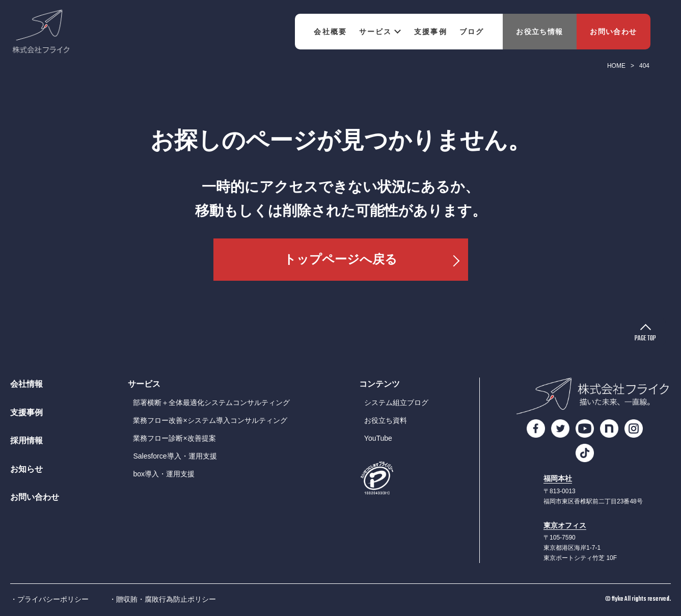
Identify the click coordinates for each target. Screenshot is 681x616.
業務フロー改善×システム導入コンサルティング (210, 420)
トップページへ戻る (340, 259)
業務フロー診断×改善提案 (174, 438)
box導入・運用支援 (164, 474)
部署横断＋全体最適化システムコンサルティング (211, 403)
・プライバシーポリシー (49, 599)
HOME (616, 66)
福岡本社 (558, 479)
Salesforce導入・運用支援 (175, 456)
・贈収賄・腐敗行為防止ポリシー (162, 599)
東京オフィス (565, 526)
